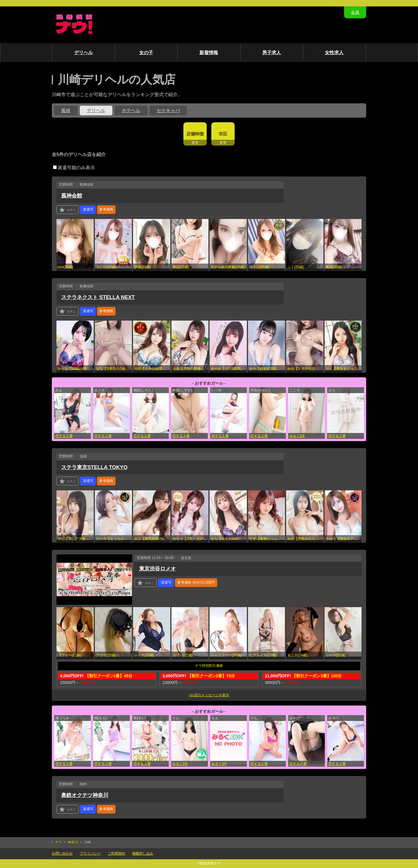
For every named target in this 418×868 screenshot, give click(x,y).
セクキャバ (168, 111)
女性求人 (334, 53)
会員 (355, 12)
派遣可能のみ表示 (74, 168)
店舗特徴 (195, 134)
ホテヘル (131, 111)
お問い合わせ (62, 853)
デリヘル (84, 53)
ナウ (59, 842)
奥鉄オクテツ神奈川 (85, 795)
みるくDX (297, 436)
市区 (223, 134)
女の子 (146, 53)
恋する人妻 (64, 436)
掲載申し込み (143, 853)
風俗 (66, 111)
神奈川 (73, 842)
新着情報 (209, 53)
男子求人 (272, 53)
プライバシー (90, 853)
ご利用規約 (116, 853)
